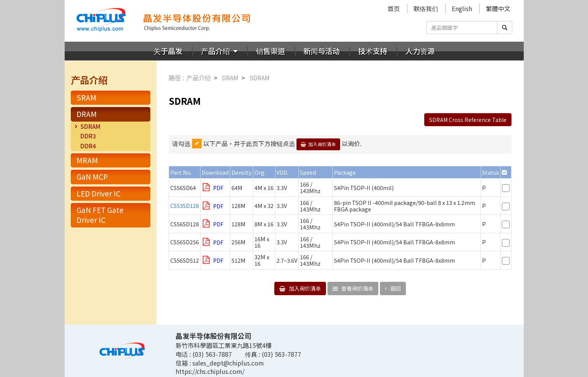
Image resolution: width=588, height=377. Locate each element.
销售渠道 (270, 51)
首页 (394, 8)
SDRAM (90, 126)
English (462, 8)
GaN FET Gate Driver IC (100, 215)
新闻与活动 (322, 51)
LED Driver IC (99, 193)
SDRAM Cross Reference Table (468, 120)
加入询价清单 (322, 144)
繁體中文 (498, 8)
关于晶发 (168, 51)
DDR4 (88, 146)
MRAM (87, 160)
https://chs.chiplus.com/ (210, 371)
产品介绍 (216, 51)
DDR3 (88, 136)
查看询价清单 (357, 288)
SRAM (86, 97)
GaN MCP (92, 177)
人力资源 (420, 51)
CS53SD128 (185, 206)
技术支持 (373, 51)
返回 (395, 288)
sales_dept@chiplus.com (228, 363)
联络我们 (426, 8)
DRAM (87, 114)
